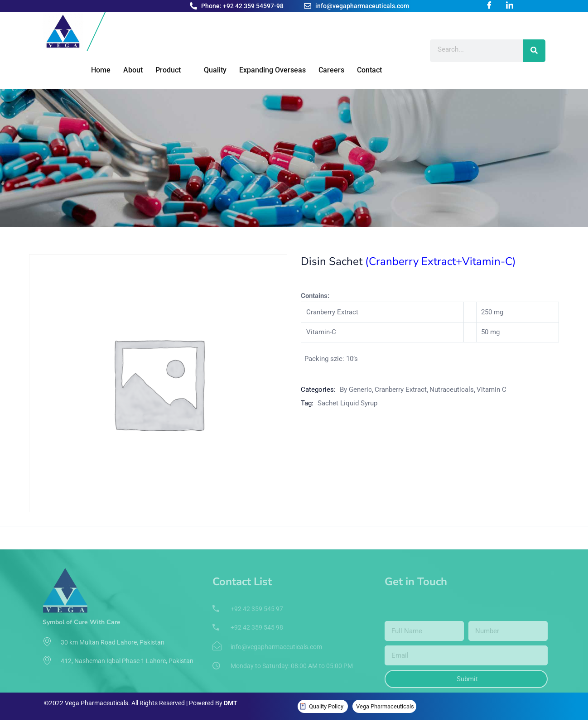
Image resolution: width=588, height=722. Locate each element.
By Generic (356, 390)
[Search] (534, 51)
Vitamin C (492, 390)
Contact (361, 70)
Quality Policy (326, 706)
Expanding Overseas (266, 70)
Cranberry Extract (401, 390)
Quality (209, 70)
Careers (324, 70)
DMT (231, 703)
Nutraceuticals (452, 390)
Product (167, 70)
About (129, 70)
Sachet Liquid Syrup (347, 403)
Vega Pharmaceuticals (385, 706)
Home (98, 70)
